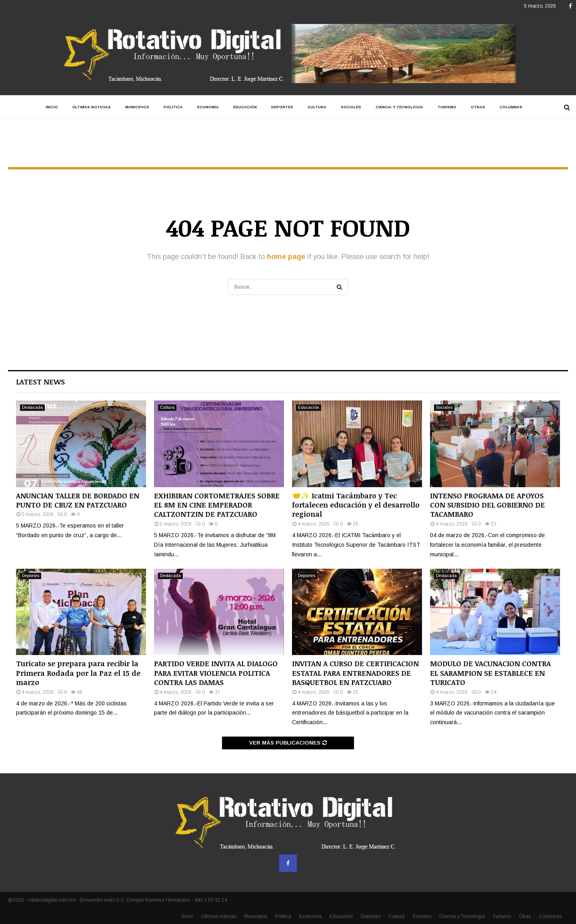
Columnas (511, 107)
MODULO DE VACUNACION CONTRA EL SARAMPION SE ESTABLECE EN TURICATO (490, 673)
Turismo (447, 107)
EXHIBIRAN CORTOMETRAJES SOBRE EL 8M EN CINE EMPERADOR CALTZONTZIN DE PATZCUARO (217, 505)
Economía (208, 107)
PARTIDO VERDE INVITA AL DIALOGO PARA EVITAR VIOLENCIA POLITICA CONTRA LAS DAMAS (216, 673)
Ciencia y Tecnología (399, 107)
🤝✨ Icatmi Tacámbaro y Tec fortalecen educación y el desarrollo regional (356, 505)
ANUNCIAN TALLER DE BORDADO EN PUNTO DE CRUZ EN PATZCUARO (78, 500)
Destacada (32, 407)
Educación (245, 107)
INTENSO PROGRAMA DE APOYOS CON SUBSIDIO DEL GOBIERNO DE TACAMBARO (487, 505)
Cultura (317, 107)
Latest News (40, 382)
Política (173, 107)
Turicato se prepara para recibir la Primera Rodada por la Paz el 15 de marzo (78, 673)
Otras (478, 107)
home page (286, 257)
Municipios (137, 107)
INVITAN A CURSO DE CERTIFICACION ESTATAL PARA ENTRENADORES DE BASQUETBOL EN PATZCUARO (355, 673)
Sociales (351, 107)
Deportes (282, 107)
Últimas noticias (92, 107)
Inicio (52, 107)
